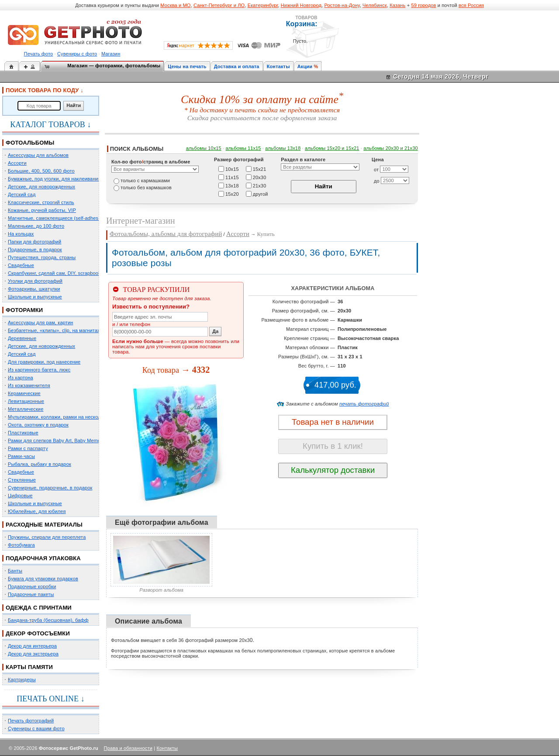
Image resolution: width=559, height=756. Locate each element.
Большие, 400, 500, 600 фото (41, 171)
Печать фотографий (31, 721)
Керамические (24, 393)
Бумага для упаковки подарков (43, 579)
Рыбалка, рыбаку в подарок (40, 464)
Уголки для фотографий (35, 281)
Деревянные (22, 338)
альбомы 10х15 (204, 148)
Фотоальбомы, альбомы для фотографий (166, 234)
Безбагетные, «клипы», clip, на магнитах (54, 330)
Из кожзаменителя (29, 385)
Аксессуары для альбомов (38, 155)
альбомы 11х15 (243, 148)
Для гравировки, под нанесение (44, 362)
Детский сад (22, 194)
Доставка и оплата (237, 66)
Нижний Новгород (301, 5)
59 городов (423, 5)
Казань (397, 5)
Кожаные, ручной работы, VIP (42, 210)
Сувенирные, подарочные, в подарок (50, 488)
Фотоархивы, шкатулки (34, 289)
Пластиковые (23, 433)
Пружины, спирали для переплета (47, 537)
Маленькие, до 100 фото (36, 226)
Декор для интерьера (32, 646)
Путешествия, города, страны (42, 257)
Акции (305, 66)
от (376, 170)
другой (261, 194)
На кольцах (21, 234)
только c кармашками (145, 180)
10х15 (232, 169)
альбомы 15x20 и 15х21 (332, 148)
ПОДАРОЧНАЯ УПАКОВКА (43, 558)
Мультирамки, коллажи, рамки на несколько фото (65, 417)
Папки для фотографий (35, 242)
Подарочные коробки (32, 586)
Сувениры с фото (77, 54)
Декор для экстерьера (33, 654)
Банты (15, 571)
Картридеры (22, 680)
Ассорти (17, 163)
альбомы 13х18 (283, 148)
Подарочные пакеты (31, 594)
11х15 (232, 177)
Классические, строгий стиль (41, 202)
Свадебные (21, 265)
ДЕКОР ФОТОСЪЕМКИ (38, 633)
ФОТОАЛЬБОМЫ (30, 143)
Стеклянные (22, 480)
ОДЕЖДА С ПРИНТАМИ (39, 608)
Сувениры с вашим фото (36, 728)
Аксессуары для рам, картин (40, 323)
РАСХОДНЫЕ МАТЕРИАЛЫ (44, 525)
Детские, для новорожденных (41, 187)
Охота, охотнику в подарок (38, 425)
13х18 (232, 185)
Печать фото (39, 54)
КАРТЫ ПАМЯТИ (29, 667)
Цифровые (20, 496)
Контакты (278, 66)
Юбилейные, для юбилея (37, 511)
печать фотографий (364, 404)
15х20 (232, 194)
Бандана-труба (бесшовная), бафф (48, 620)
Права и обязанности (128, 748)
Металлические (26, 409)
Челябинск (375, 5)
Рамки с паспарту (28, 448)
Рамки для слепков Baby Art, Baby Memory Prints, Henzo (72, 440)
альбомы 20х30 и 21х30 (391, 148)
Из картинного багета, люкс (39, 370)
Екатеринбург (263, 5)
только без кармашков (146, 187)
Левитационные (26, 401)
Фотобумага (21, 545)
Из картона (21, 378)
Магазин (111, 54)
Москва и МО (175, 5)
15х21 (260, 169)
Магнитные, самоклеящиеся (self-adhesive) (57, 218)
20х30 (260, 177)
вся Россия (471, 5)
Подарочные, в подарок (35, 250)
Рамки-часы (21, 456)
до (377, 181)
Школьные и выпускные (35, 297)
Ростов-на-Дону (342, 5)
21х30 (260, 185)
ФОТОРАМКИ (24, 310)
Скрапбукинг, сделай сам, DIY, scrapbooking (58, 273)
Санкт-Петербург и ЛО (219, 5)
